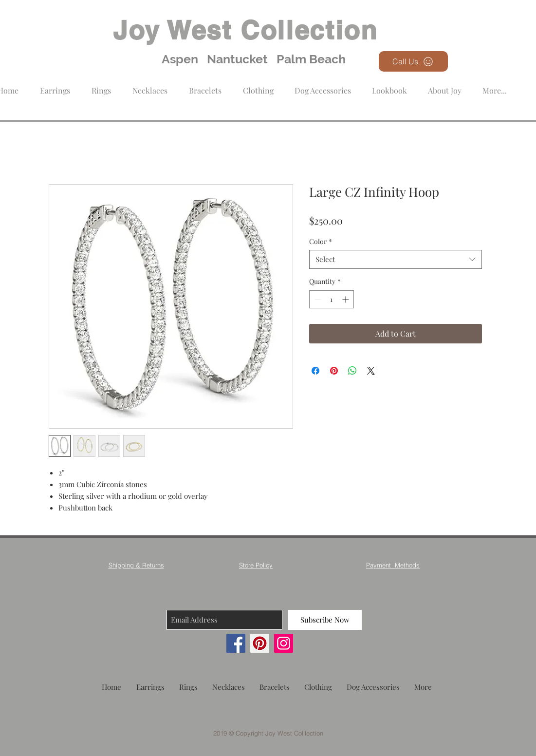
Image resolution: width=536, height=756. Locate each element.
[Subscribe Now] (325, 620)
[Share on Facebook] (315, 371)
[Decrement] (317, 299)
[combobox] (396, 259)
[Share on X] (371, 371)
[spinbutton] (332, 299)
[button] (258, 86)
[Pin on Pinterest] (334, 371)
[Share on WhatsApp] (352, 371)
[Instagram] (284, 643)
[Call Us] (413, 61)
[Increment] (346, 299)
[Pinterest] (260, 643)
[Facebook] (236, 643)
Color (321, 241)
